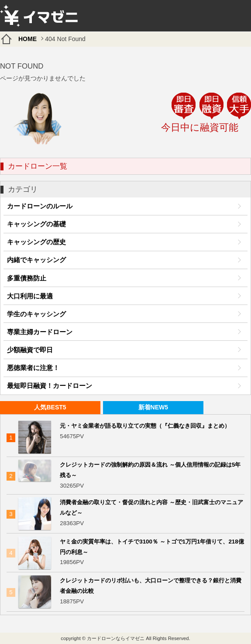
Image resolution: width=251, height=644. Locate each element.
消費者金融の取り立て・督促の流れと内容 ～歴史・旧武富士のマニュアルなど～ (151, 507)
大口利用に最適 (30, 296)
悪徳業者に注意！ (33, 368)
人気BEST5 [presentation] (50, 407)
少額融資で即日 (30, 350)
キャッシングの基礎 (36, 224)
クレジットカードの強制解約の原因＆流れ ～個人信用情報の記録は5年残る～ (150, 470)
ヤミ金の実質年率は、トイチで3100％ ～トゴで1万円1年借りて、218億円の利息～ (152, 547)
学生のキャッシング (36, 314)
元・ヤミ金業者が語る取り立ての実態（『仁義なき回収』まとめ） (145, 426)
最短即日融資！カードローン (50, 386)
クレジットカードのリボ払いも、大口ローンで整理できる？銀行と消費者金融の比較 (151, 586)
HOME (28, 39)
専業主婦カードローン (40, 332)
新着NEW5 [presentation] (153, 407)
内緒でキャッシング (36, 260)
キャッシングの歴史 (36, 242)
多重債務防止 (27, 278)
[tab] (50, 408)
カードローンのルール (40, 206)
